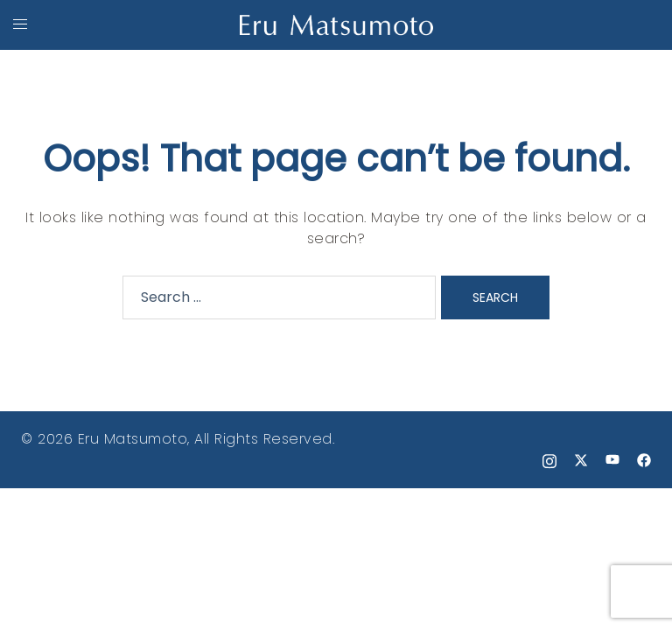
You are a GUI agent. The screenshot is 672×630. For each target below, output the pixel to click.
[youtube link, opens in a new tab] (612, 460)
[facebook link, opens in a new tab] (644, 460)
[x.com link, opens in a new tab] (581, 460)
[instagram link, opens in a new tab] (549, 460)
